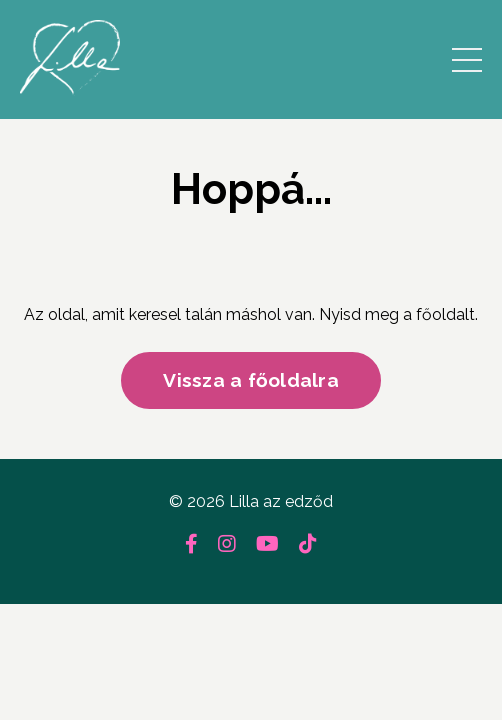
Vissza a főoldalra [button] (251, 380)
